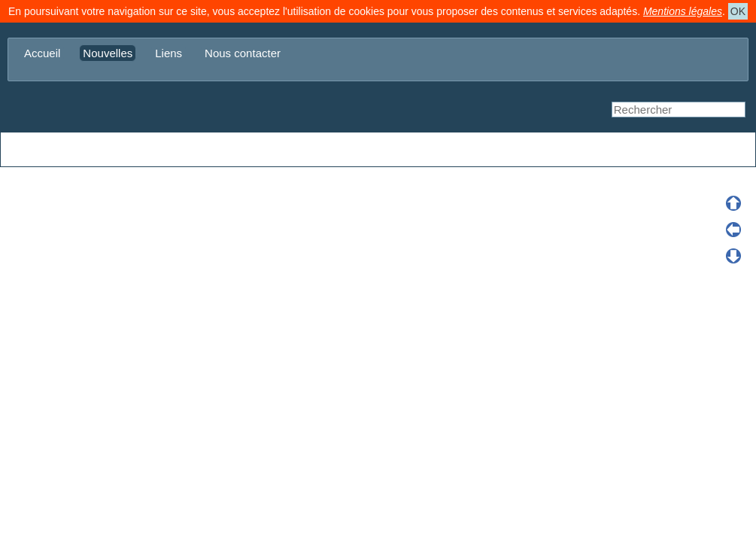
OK (738, 11)
